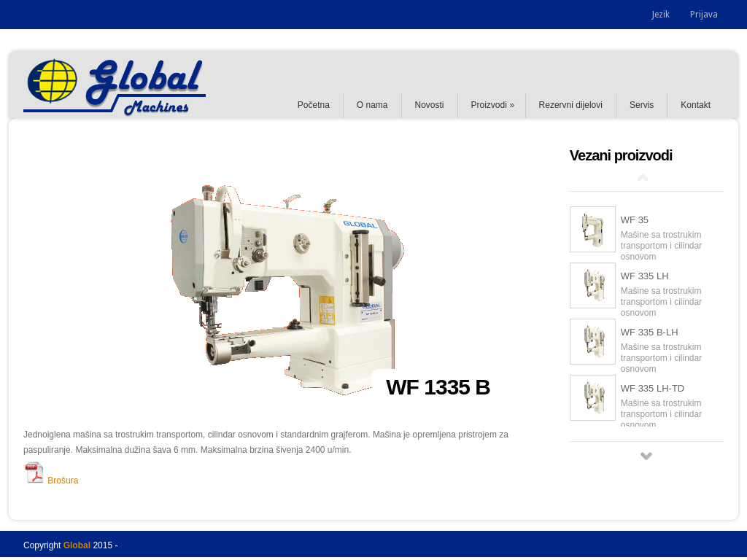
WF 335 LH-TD (653, 388)
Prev (643, 177)
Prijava (704, 15)
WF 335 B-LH (650, 332)
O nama (372, 105)
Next (646, 456)
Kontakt (696, 105)
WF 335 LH (645, 276)
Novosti (430, 105)
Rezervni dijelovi (571, 105)
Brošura (51, 481)
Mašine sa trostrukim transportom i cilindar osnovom (661, 246)
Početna (314, 105)
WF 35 (635, 220)
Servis (642, 105)
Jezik (661, 15)
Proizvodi (489, 105)
